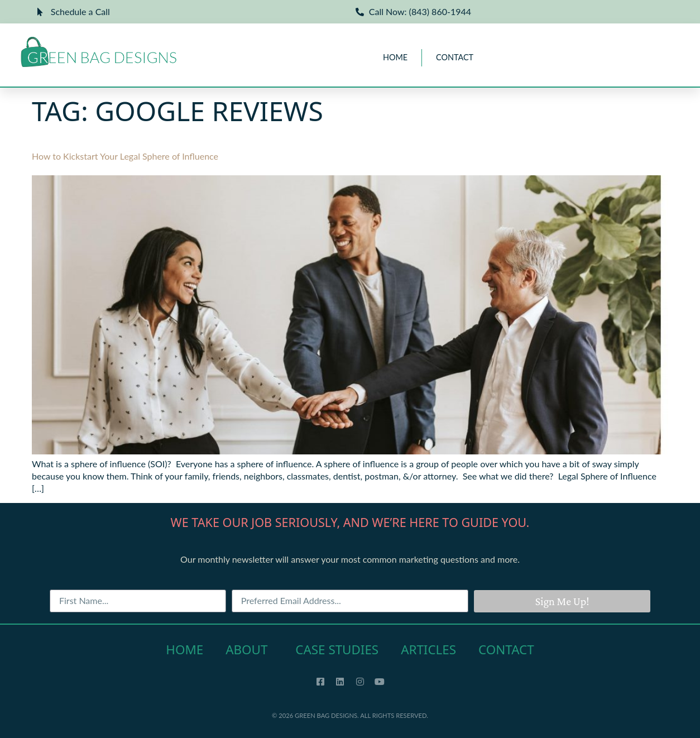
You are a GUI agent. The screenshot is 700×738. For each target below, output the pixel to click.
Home (395, 57)
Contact (455, 57)
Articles (428, 650)
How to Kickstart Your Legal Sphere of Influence (125, 156)
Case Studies (337, 650)
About (249, 650)
